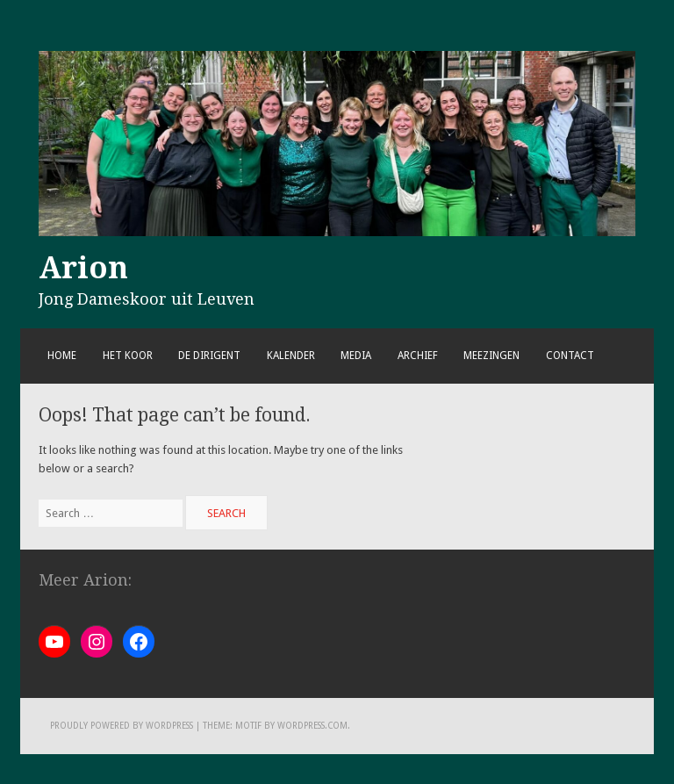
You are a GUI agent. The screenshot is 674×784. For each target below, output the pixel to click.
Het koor (128, 356)
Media (356, 356)
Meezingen (491, 356)
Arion (83, 268)
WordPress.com (312, 726)
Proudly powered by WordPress (122, 726)
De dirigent (209, 356)
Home (62, 356)
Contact (570, 356)
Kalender (291, 356)
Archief (418, 356)
